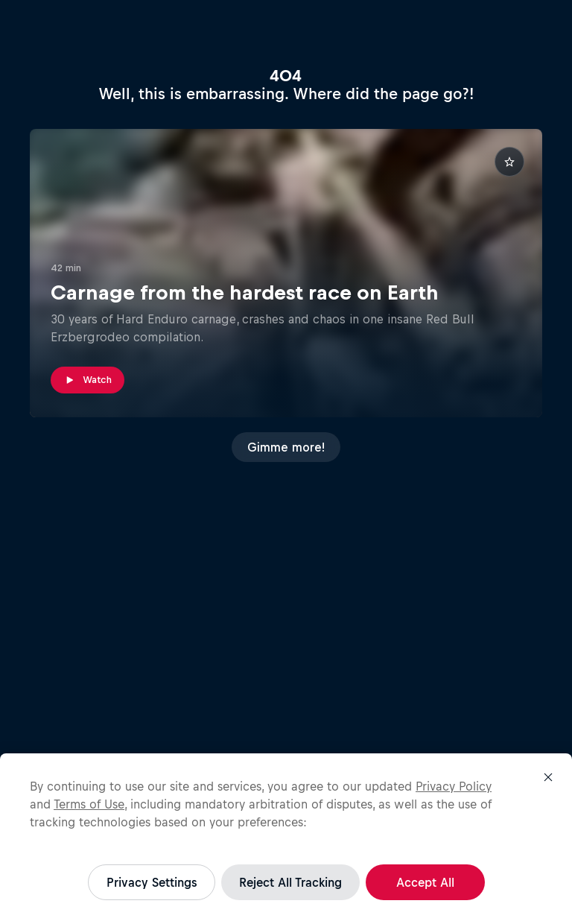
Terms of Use (89, 804)
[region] (286, 839)
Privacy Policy (454, 786)
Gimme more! (286, 447)
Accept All (425, 882)
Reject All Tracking (290, 882)
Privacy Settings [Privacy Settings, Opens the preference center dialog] (152, 882)
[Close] (548, 777)
